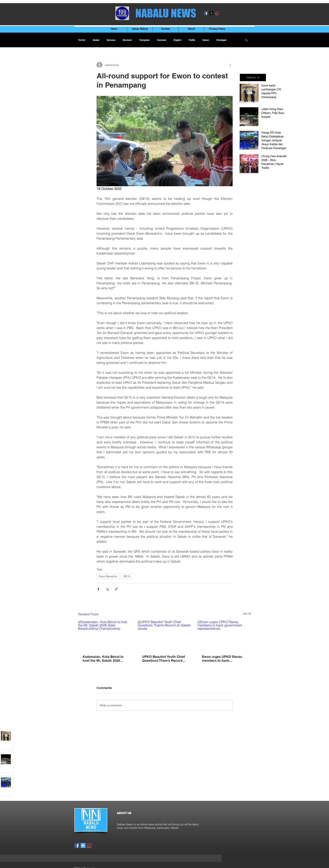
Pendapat (221, 40)
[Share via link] (116, 589)
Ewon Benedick (108, 576)
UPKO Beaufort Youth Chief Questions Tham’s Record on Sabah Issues (164, 659)
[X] (211, 13)
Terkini (82, 40)
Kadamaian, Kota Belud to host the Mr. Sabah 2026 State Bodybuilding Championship (103, 659)
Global (96, 40)
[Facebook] (206, 13)
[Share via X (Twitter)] (107, 589)
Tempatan (144, 40)
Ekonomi (127, 40)
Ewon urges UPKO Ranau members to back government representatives (224, 659)
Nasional (162, 40)
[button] (246, 40)
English (177, 40)
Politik (192, 40)
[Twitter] (83, 845)
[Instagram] (217, 13)
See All (247, 614)
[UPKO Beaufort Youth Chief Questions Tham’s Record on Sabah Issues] (164, 635)
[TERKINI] (253, 77)
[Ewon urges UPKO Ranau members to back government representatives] (224, 635)
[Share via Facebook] (98, 589)
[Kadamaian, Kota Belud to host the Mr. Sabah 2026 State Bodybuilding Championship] (105, 635)
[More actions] (230, 65)
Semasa (111, 40)
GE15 (127, 576)
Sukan (206, 40)
